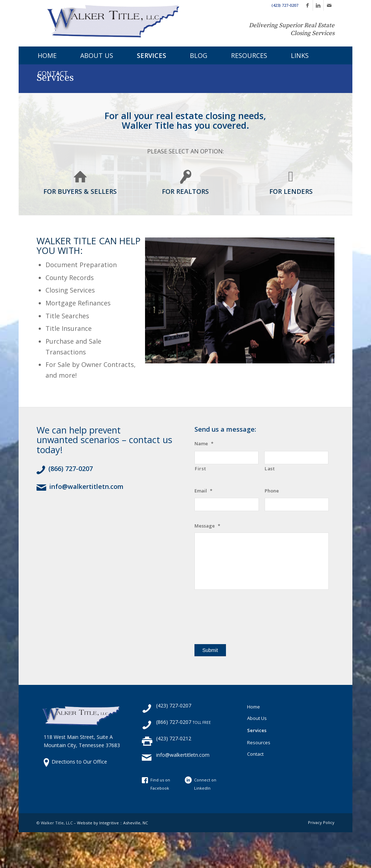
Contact (255, 754)
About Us (257, 718)
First (200, 469)
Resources (259, 742)
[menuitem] (40, 55)
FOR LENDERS (291, 191)
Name (204, 444)
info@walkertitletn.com (86, 486)
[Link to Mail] (329, 5)
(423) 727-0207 (285, 5)
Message (207, 526)
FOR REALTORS (185, 191)
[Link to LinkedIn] (318, 5)
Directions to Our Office (79, 762)
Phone (272, 491)
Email (203, 491)
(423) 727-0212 (174, 738)
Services (257, 730)
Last (270, 469)
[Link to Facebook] (307, 5)
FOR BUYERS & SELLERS (80, 191)
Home (254, 707)
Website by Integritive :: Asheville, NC (112, 823)
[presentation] (249, 618)
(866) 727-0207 (71, 469)
